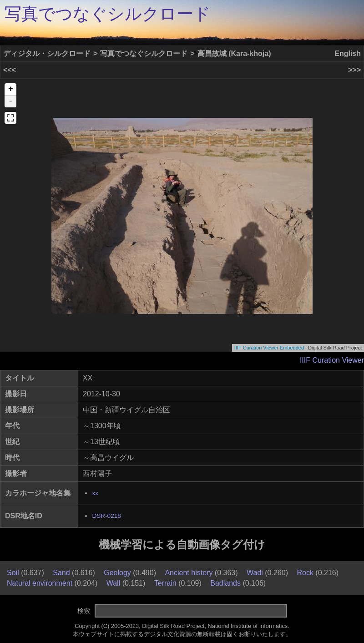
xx (95, 493)
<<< (10, 70)
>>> (354, 70)
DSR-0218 (106, 516)
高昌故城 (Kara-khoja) (234, 53)
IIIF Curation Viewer (332, 360)
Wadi (255, 573)
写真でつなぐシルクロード (108, 14)
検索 (84, 611)
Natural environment (40, 583)
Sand (61, 573)
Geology (117, 573)
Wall (114, 583)
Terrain (165, 583)
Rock (305, 573)
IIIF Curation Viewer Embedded (269, 348)
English (348, 53)
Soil (13, 573)
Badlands (225, 583)
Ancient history (189, 573)
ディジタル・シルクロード (47, 53)
